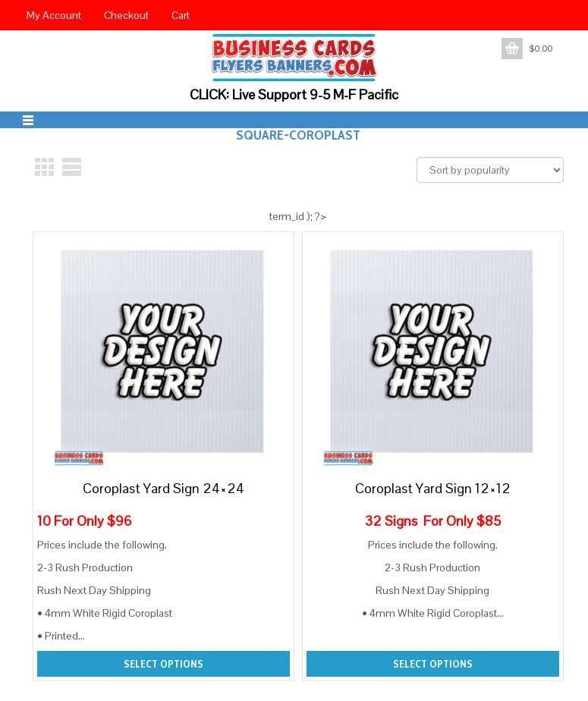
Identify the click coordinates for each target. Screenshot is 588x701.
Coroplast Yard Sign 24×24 (164, 488)
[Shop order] (490, 170)
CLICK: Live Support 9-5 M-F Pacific (294, 94)
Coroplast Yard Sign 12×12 (433, 488)
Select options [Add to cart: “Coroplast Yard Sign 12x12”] (433, 664)
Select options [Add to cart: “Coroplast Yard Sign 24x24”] (164, 664)
